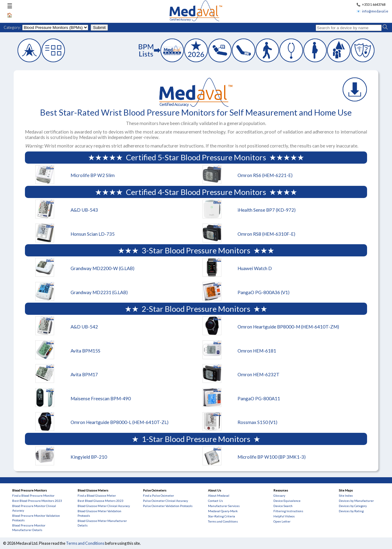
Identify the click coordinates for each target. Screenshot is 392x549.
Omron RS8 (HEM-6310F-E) (266, 234)
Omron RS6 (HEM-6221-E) (265, 175)
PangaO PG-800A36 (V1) (264, 292)
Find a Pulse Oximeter (158, 495)
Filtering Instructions (288, 511)
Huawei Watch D (255, 268)
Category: (12, 27)
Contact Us (215, 501)
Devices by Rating (351, 511)
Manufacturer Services (224, 506)
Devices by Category (353, 506)
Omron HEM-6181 (257, 351)
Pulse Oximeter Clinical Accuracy (165, 501)
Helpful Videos (284, 516)
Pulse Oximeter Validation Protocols (168, 506)
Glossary (279, 495)
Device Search (283, 506)
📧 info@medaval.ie (372, 11)
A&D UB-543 (84, 210)
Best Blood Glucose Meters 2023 (101, 501)
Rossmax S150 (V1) (257, 422)
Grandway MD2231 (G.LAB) (99, 292)
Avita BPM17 (84, 374)
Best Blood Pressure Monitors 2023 (37, 501)
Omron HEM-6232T (258, 374)
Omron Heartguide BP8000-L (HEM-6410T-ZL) (120, 422)
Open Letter (282, 521)
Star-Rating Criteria (222, 516)
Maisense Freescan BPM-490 (101, 398)
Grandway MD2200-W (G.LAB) (102, 268)
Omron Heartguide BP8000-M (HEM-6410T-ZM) (288, 327)
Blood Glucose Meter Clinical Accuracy (104, 506)
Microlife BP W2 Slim (93, 175)
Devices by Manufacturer (356, 501)
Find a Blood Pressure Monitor (33, 495)
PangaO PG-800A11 (259, 398)
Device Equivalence (287, 501)
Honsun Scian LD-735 (93, 234)
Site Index (346, 495)
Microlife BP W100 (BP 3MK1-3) (272, 457)
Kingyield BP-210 (89, 457)
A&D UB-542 (84, 327)
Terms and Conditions (223, 521)
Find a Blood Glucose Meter (97, 495)
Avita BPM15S (85, 351)
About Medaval (219, 495)
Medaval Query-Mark (223, 511)
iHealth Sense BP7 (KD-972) (267, 210)
